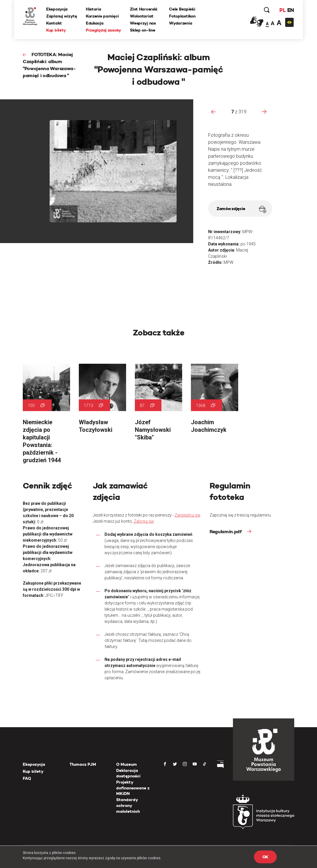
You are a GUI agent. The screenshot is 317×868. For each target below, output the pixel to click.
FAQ (27, 778)
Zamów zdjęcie (241, 209)
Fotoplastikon (182, 16)
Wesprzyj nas (143, 23)
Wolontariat (142, 16)
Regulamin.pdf (226, 532)
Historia (94, 9)
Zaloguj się (144, 521)
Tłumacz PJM (83, 764)
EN (291, 10)
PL (283, 10)
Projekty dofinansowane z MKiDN (133, 788)
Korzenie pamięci (102, 16)
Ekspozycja (57, 9)
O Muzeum (127, 764)
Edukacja (95, 23)
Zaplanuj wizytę (62, 16)
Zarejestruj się (187, 515)
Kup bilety (56, 30)
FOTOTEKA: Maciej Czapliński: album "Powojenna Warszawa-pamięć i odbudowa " (49, 65)
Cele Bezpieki (182, 9)
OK (265, 857)
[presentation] (213, 112)
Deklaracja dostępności (128, 773)
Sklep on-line (142, 30)
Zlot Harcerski (144, 9)
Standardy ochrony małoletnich (128, 805)
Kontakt (54, 23)
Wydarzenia (181, 23)
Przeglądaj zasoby (103, 30)
